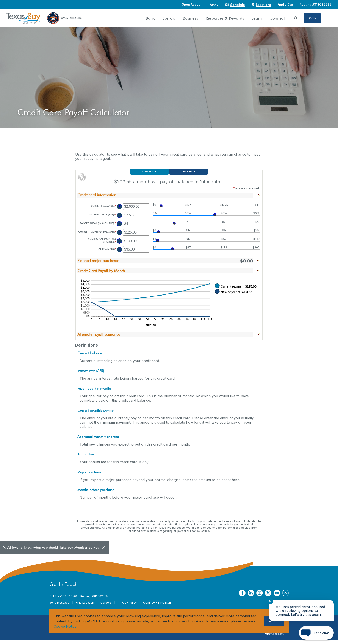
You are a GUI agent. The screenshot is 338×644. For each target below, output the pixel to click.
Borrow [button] (169, 18)
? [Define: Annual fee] (119, 254)
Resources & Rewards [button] (225, 18)
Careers (106, 607)
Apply (214, 4)
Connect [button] (277, 18)
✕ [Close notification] (270, 601)
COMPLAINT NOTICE (157, 607)
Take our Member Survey (79, 552)
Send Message (59, 607)
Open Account (193, 4)
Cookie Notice (65, 626)
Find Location (85, 607)
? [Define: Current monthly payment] (119, 237)
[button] (169, 199)
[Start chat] (316, 633)
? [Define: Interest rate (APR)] (119, 219)
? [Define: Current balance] (119, 211)
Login (312, 18)
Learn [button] (257, 18)
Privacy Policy (127, 607)
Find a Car (285, 4)
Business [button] (190, 18)
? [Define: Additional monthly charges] (119, 245)
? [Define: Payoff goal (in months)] (119, 228)
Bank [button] (150, 18)
